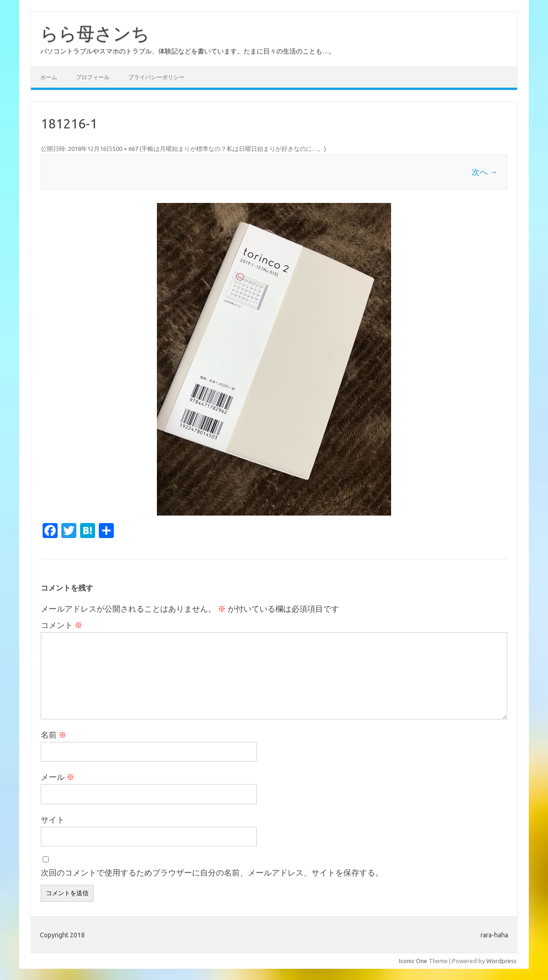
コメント (62, 625)
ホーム (49, 77)
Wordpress (501, 961)
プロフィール (93, 77)
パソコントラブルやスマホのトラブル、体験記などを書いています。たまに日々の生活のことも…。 (188, 51)
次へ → (485, 172)
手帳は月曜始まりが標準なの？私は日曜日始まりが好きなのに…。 (233, 149)
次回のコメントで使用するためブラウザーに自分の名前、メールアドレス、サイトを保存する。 (212, 872)
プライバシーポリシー (156, 77)
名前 (54, 735)
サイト (53, 819)
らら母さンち (95, 33)
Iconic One (413, 961)
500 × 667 (125, 149)
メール (58, 777)
